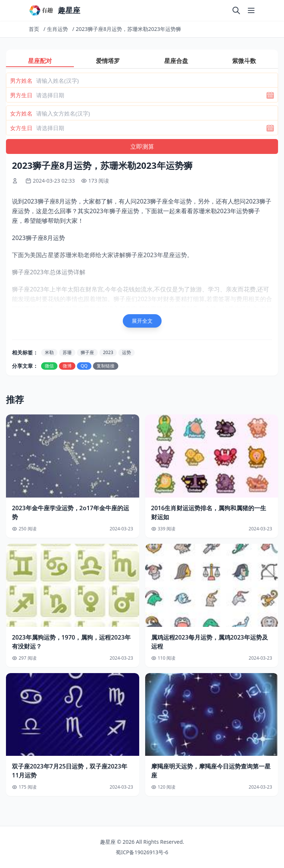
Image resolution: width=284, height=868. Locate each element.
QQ (84, 366)
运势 (127, 352)
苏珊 (67, 352)
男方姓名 (21, 81)
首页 (34, 29)
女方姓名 (21, 113)
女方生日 (21, 128)
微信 (49, 366)
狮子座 (87, 352)
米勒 (49, 352)
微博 (67, 366)
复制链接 (106, 366)
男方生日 (21, 95)
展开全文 (142, 321)
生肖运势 (57, 29)
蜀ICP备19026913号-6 (142, 852)
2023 (108, 352)
